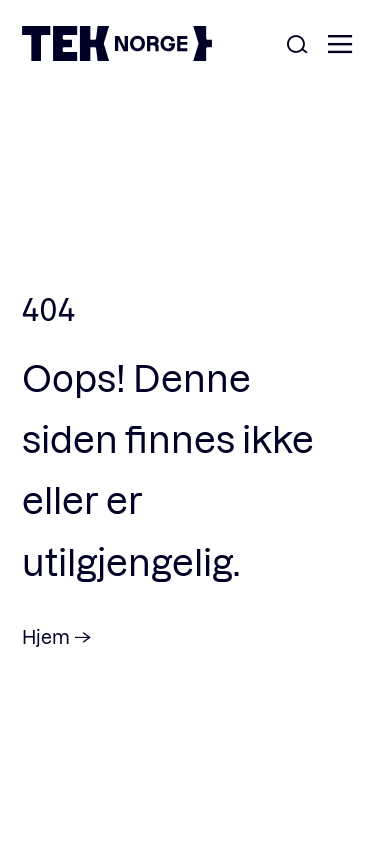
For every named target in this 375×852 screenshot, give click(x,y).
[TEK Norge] (117, 54)
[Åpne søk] (297, 45)
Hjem (46, 636)
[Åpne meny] (340, 45)
